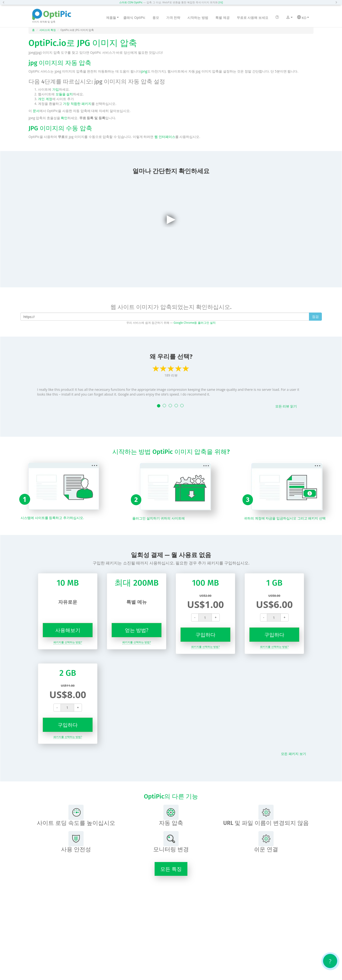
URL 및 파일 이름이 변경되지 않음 (266, 816)
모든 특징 (171, 869)
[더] (221, 2)
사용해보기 (68, 630)
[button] (5, 2)
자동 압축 (171, 816)
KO (303, 18)
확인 (64, 118)
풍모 (156, 17)
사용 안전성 (76, 842)
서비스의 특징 (48, 30)
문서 (36, 111)
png (144, 71)
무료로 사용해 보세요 (253, 17)
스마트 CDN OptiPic (131, 2)
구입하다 (205, 635)
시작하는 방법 (198, 17)
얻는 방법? (137, 630)
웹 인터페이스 (165, 137)
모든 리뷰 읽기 (286, 406)
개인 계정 (45, 99)
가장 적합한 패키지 (77, 104)
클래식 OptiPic (134, 17)
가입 (56, 89)
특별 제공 (223, 17)
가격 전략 (173, 17)
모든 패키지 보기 (293, 754)
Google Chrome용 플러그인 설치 (195, 323)
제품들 (112, 17)
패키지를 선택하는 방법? (68, 642)
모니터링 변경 (171, 842)
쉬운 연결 (266, 842)
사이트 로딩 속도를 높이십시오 (76, 816)
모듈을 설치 (64, 94)
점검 (315, 316)
